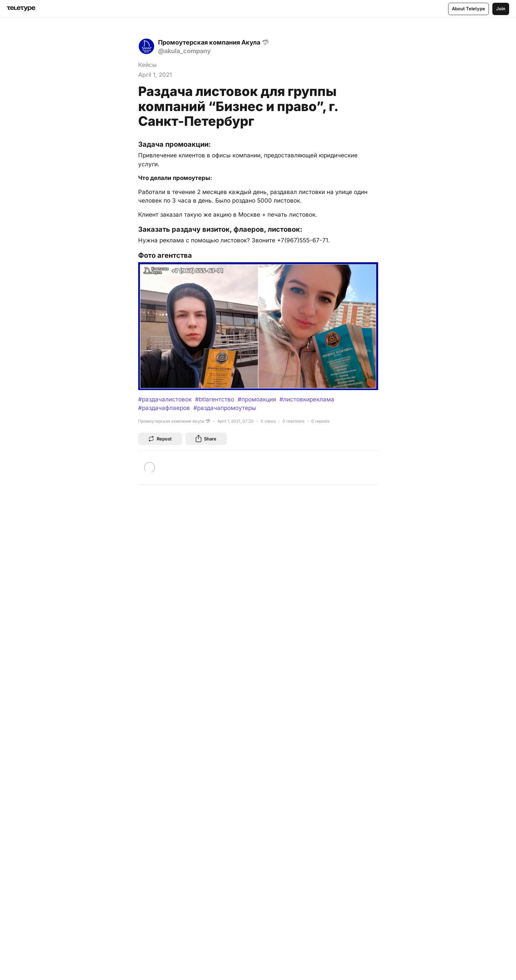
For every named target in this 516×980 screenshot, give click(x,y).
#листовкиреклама (307, 399)
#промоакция (257, 399)
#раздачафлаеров (164, 408)
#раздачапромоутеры (225, 408)
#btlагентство (215, 399)
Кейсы (147, 65)
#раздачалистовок (165, 399)
